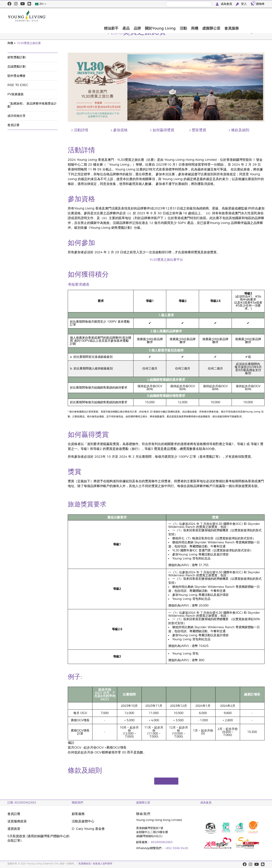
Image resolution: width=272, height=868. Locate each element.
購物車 (258, 4)
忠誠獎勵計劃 (16, 67)
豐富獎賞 (199, 130)
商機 (217, 16)
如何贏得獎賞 (163, 130)
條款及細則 (240, 130)
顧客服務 (78, 814)
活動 (206, 16)
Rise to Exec (18, 85)
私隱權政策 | (85, 864)
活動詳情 (81, 130)
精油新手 (132, 16)
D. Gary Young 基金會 (88, 829)
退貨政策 (14, 829)
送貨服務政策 (17, 821)
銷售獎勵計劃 (16, 57)
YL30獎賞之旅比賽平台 (166, 260)
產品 (147, 16)
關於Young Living (182, 16)
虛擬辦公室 (234, 16)
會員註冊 (13, 125)
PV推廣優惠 (15, 94)
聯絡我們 (77, 803)
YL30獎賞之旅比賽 (29, 43)
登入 (242, 4)
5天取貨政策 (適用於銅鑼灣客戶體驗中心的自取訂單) (38, 838)
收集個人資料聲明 (103, 864)
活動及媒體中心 (83, 821)
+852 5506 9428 (177, 848)
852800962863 (162, 842)
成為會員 (224, 4)
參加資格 (120, 130)
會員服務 (255, 16)
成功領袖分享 (16, 116)
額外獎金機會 (16, 76)
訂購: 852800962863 (22, 803)
